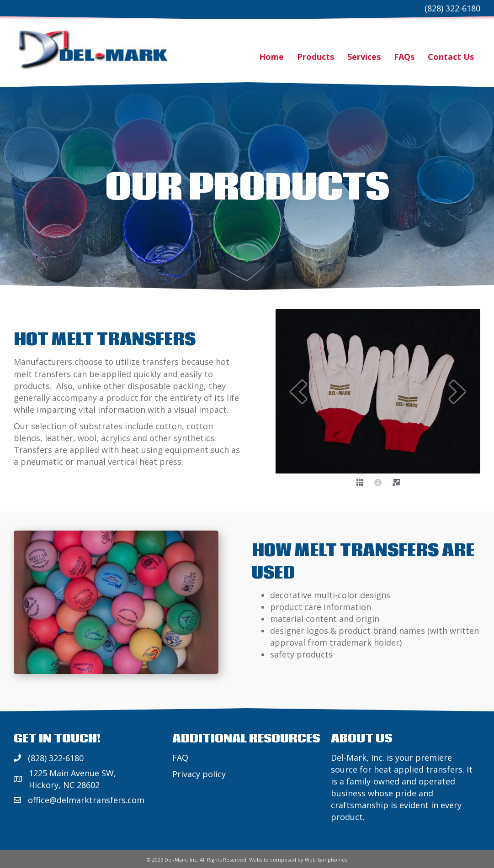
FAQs (404, 57)
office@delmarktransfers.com (86, 800)
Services (364, 57)
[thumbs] (360, 483)
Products (316, 57)
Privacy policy (199, 774)
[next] (457, 392)
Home (271, 57)
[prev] (298, 392)
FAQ (180, 758)
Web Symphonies (326, 860)
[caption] (378, 483)
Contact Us (451, 57)
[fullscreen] (396, 483)
